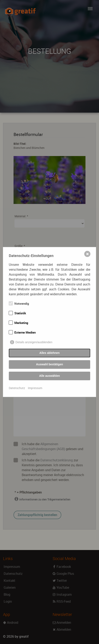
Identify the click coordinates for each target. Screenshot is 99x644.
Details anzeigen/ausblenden (34, 342)
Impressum (35, 388)
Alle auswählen (49, 376)
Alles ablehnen (49, 353)
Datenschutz (17, 388)
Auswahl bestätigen (49, 364)
